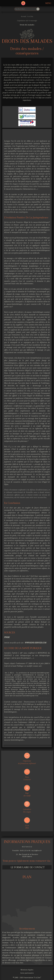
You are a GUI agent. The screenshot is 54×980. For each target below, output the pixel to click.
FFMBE (7, 637)
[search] (25, 9)
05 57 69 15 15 (27, 847)
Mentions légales (27, 970)
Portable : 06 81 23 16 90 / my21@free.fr (27, 851)
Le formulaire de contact (28, 867)
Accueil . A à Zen (27, 16)
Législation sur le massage (27, 21)
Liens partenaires (27, 973)
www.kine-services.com (36, 643)
